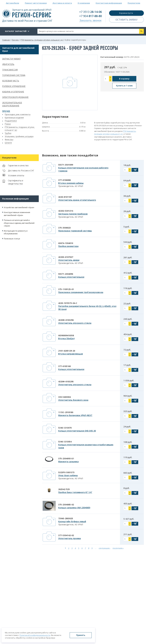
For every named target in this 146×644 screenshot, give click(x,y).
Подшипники (11, 121)
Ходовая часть (11, 81)
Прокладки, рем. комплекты (18, 114)
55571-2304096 (66, 274)
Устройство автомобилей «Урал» (19, 207)
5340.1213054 (65, 442)
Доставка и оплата (62, 3)
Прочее (6, 111)
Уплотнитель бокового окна (73, 400)
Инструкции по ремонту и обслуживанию (16, 232)
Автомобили (13, 3)
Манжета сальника (68, 462)
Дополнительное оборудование (12, 104)
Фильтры (9, 140)
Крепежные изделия (14, 118)
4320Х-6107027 (66, 257)
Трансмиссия (10, 70)
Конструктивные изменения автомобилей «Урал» (17, 214)
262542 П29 (64, 489)
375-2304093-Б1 (66, 458)
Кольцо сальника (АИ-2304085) (74, 508)
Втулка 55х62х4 (66, 338)
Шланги (8, 143)
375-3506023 (64, 228)
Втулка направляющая (71, 354)
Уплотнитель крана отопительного (77, 200)
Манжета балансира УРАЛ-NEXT (75, 415)
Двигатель (8, 64)
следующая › (105, 548)
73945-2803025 (66, 518)
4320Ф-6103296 (66, 320)
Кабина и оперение (13, 92)
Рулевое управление (14, 86)
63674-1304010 (66, 243)
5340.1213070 (65, 428)
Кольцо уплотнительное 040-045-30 (77, 431)
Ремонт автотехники (36, 3)
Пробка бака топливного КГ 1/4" (75, 492)
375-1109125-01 (66, 289)
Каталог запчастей (16, 31)
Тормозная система (14, 75)
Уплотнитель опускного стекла (75, 323)
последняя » (118, 548)
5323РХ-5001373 (66, 472)
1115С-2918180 (66, 412)
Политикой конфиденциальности (35, 635)
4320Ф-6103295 (66, 382)
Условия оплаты (16, 175)
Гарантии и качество (18, 165)
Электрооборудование (15, 97)
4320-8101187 (65, 197)
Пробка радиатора (68, 246)
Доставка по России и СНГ (21, 170)
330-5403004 (64, 397)
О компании (84, 3)
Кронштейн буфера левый (72, 521)
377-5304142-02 (66, 535)
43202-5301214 (66, 211)
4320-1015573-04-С (68, 303)
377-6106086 (64, 180)
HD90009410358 (66, 335)
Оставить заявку (126, 20)
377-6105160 (64, 366)
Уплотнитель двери (69, 260)
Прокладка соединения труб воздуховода (81, 292)
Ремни (8, 124)
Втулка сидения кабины (71, 183)
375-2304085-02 (66, 505)
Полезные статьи (12, 239)
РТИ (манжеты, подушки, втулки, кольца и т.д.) (115, 133)
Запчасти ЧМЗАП (11, 59)
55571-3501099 (66, 165)
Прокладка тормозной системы (75, 231)
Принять (81, 635)
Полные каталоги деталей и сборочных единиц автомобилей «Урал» (19, 223)
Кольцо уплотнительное (71, 277)
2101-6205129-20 (67, 351)
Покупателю (134, 3)
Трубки (8, 133)
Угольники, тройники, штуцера (19, 136)
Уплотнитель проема (70, 538)
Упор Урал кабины (68, 475)
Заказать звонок (91, 20)
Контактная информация (109, 3)
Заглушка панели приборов (73, 214)
